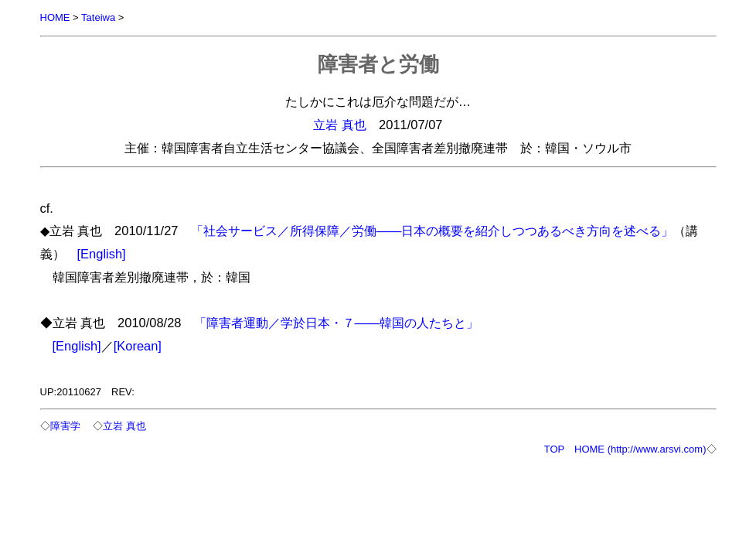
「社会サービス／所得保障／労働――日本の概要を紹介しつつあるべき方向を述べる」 (432, 231)
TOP (554, 449)
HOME (55, 17)
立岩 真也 (340, 125)
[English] (102, 254)
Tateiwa (98, 17)
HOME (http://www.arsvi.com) (640, 449)
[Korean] (138, 346)
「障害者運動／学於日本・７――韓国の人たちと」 (337, 323)
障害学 (65, 426)
